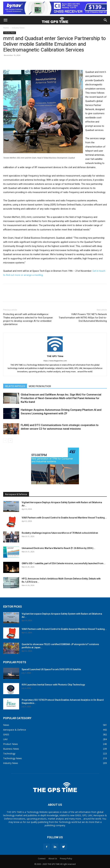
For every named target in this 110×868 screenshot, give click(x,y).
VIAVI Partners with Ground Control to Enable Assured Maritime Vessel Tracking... (64, 518)
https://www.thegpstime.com (55, 361)
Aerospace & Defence (16, 494)
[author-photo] (55, 352)
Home (6, 28)
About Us (53, 859)
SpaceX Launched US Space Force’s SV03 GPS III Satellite (51, 669)
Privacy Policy (66, 859)
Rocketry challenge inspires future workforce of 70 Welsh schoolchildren (60, 533)
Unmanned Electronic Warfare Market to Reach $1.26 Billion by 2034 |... (58, 548)
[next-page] (10, 441)
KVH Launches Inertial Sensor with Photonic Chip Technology (53, 685)
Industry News (18, 28)
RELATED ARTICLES (15, 386)
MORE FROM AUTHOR (40, 386)
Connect (42, 859)
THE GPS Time (55, 356)
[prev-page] (5, 441)
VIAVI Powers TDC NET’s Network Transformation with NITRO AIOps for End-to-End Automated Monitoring (83, 318)
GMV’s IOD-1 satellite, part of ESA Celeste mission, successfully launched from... (64, 563)
